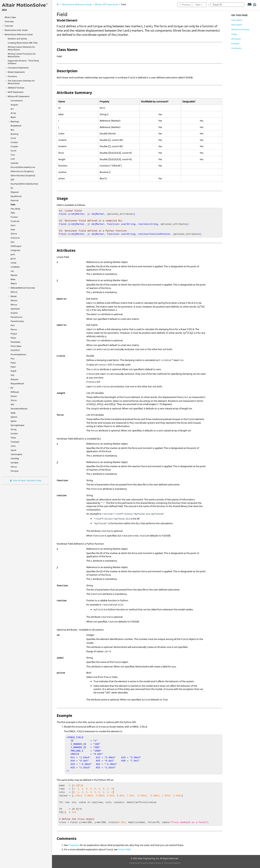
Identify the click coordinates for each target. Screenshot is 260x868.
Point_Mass (16, 346)
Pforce (14, 329)
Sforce (14, 400)
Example (235, 43)
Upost (13, 450)
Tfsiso (13, 438)
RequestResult (17, 383)
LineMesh (15, 267)
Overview (9, 21)
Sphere (14, 417)
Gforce (14, 234)
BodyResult (16, 126)
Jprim (13, 258)
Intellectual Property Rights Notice (145, 863)
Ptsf (12, 375)
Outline (14, 313)
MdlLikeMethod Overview (23, 288)
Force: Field (124, 849)
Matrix (14, 283)
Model (14, 296)
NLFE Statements (16, 92)
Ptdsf (13, 367)
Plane (13, 338)
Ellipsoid (15, 192)
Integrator (16, 250)
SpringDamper (18, 425)
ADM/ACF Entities (16, 88)
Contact (14, 142)
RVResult (15, 392)
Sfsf (12, 404)
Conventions (17, 100)
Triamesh (15, 442)
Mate (13, 279)
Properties (74, 845)
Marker (14, 275)
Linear (14, 263)
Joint (13, 254)
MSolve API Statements (19, 96)
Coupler (14, 146)
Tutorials (9, 26)
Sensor (14, 396)
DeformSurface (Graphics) (23, 175)
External (15, 200)
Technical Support (172, 863)
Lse (12, 271)
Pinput (14, 334)
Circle (13, 138)
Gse (12, 242)
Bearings (15, 121)
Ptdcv (13, 363)
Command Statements (18, 68)
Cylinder (15, 163)
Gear (13, 229)
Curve (13, 151)
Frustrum (15, 221)
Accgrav (14, 105)
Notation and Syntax (17, 39)
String (14, 429)
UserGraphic (17, 454)
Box (12, 130)
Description (237, 25)
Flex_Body (15, 209)
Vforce (14, 467)
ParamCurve (17, 317)
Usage (234, 34)
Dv (12, 188)
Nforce (14, 305)
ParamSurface (17, 321)
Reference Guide (19, 34)
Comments (236, 48)
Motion (14, 300)
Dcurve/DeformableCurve (23, 167)
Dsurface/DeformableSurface (24, 184)
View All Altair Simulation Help (27, 480)
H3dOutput (16, 246)
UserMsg (15, 458)
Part (13, 325)
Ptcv (13, 359)
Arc (12, 109)
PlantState (15, 342)
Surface (14, 433)
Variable (15, 463)
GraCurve (15, 238)
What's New (10, 17)
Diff (12, 180)
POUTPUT (15, 350)
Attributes (236, 39)
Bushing (15, 134)
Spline (14, 421)
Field (13, 204)
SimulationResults (19, 409)
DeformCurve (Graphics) (22, 171)
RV (12, 388)
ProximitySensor (19, 354)
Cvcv (13, 155)
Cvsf (13, 159)
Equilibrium (16, 196)
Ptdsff (13, 371)
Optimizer (15, 309)
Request (14, 379)
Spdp (13, 413)
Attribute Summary (240, 29)
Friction (14, 217)
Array (13, 113)
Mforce (14, 292)
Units (13, 446)
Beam (13, 117)
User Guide (16, 30)
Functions (12, 76)
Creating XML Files (23, 43)
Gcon (13, 225)
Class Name (237, 20)
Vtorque (15, 471)
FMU (13, 213)
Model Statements (16, 72)
